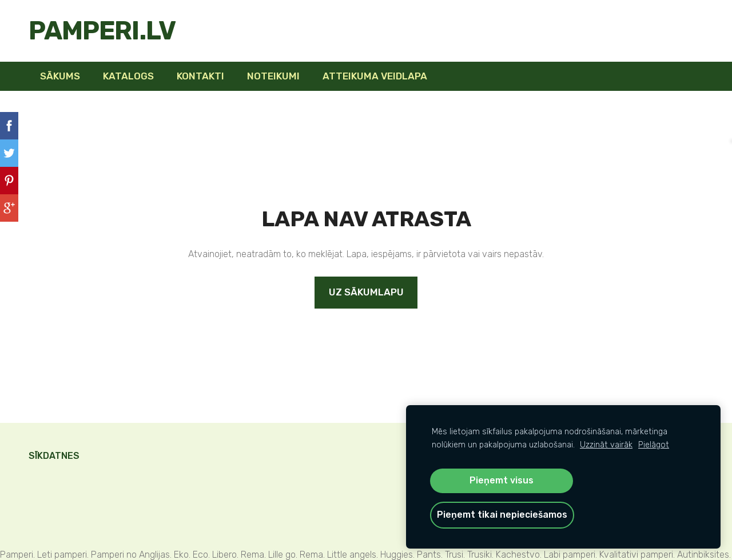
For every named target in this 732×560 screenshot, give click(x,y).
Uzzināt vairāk (606, 445)
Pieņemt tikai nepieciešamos (502, 515)
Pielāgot (654, 445)
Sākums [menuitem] (60, 76)
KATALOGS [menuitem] (128, 76)
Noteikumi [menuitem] (273, 76)
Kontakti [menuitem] (200, 76)
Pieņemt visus (502, 480)
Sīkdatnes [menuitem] (54, 456)
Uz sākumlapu (366, 292)
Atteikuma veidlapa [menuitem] (375, 76)
